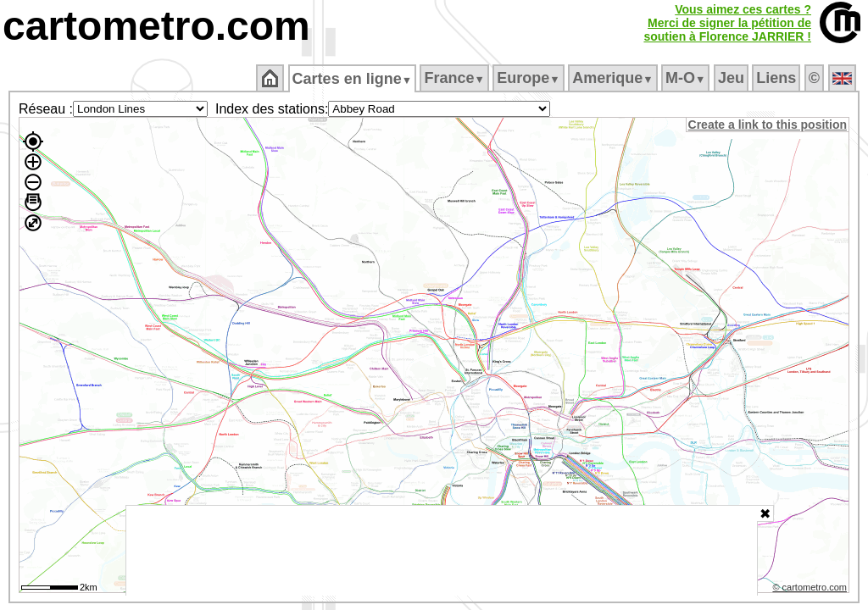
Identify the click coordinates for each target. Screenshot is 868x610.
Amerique (614, 78)
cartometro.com (156, 26)
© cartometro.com (811, 590)
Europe (530, 78)
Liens (778, 78)
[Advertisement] (442, 551)
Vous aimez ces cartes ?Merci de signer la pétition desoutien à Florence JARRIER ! (727, 23)
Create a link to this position (768, 125)
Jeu (732, 78)
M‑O (687, 78)
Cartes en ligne (353, 79)
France (456, 78)
